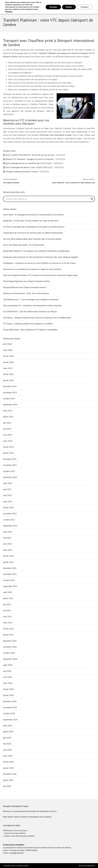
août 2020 (8, 665)
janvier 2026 (8, 362)
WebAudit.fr (91, 866)
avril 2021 (7, 616)
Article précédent (11, 181)
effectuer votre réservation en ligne (56, 135)
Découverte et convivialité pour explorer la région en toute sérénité (32, 269)
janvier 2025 (8, 380)
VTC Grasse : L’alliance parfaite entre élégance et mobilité (28, 324)
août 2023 (8, 483)
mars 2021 (8, 623)
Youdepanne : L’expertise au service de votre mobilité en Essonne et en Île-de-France (39, 263)
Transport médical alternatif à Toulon (22, 172)
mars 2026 (8, 350)
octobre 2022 (9, 520)
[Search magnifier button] (92, 199)
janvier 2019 (8, 768)
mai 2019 (7, 744)
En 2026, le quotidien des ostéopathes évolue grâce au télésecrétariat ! (34, 227)
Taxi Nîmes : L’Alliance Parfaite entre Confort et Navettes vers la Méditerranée (37, 318)
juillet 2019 (8, 732)
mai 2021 (7, 610)
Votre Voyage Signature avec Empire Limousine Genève (27, 281)
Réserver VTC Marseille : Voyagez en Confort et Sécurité (30, 159)
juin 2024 (7, 423)
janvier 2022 (8, 562)
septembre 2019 (10, 719)
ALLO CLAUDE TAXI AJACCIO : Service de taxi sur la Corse (30, 155)
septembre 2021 (10, 586)
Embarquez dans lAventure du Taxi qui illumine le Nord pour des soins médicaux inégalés (41, 257)
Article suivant (73, 181)
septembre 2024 (10, 404)
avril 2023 (7, 495)
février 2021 (8, 629)
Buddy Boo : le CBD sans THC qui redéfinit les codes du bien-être (31, 221)
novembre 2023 (10, 465)
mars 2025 (8, 368)
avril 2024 (7, 435)
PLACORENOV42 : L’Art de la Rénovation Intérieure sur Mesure (30, 311)
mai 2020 (7, 671)
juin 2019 (7, 738)
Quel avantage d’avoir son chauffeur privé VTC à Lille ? (29, 163)
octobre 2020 (9, 653)
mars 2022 (8, 550)
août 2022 (8, 532)
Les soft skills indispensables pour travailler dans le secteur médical (32, 239)
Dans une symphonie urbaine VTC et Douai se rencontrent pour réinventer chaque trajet (41, 275)
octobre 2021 (9, 580)
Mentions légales (23, 866)
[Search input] (48, 199)
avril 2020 (7, 677)
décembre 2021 (10, 568)
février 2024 (8, 447)
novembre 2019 (10, 707)
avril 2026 (7, 344)
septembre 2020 (10, 659)
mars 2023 (8, 501)
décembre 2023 (10, 459)
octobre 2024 (9, 398)
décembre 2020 (10, 641)
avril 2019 (7, 750)
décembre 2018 (10, 774)
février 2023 (8, 507)
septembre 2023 (10, 477)
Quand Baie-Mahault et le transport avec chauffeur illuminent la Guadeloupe (36, 251)
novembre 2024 (10, 392)
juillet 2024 (8, 417)
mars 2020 (8, 683)
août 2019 (8, 726)
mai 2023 (7, 489)
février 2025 (8, 374)
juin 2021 (7, 604)
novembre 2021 (10, 574)
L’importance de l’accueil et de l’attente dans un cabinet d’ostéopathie (33, 233)
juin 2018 (7, 786)
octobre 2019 (9, 713)
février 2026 (8, 356)
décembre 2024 (10, 386)
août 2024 (8, 411)
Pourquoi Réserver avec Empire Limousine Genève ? (25, 287)
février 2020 (8, 689)
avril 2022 (7, 544)
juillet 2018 (8, 780)
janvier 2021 (8, 635)
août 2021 (8, 592)
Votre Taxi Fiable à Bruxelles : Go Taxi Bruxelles (24, 245)
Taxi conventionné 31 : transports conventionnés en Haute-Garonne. (32, 305)
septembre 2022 (10, 526)
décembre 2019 (10, 701)
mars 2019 (8, 756)
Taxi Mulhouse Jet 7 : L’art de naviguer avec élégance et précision (31, 299)
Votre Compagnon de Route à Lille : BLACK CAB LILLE (29, 167)
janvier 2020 (8, 695)
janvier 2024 (8, 453)
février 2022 (8, 556)
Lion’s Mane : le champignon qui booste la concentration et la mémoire (33, 215)
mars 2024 (8, 441)
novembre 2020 (10, 647)
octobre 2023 (9, 471)
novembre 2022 (10, 513)
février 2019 (8, 762)
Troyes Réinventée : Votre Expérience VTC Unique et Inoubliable (30, 330)
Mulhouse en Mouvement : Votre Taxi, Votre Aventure (26, 293)
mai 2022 (7, 538)
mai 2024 (7, 429)
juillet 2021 (8, 598)
